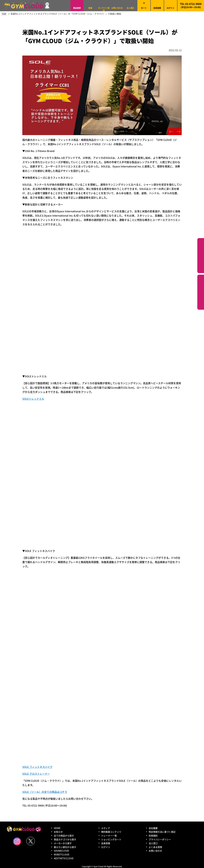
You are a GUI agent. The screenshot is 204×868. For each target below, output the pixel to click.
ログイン (171, 8)
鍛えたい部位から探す (201, 292)
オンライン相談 (104, 9)
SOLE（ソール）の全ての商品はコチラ (45, 792)
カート (144, 5)
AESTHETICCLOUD (64, 858)
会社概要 (153, 828)
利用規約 (153, 836)
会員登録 (157, 8)
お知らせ (58, 832)
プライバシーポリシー (160, 839)
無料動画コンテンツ (111, 832)
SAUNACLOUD (61, 851)
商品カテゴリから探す (65, 839)
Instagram (17, 841)
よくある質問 (155, 847)
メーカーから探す (63, 843)
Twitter (31, 841)
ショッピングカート (111, 839)
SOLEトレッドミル (33, 399)
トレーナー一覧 (109, 836)
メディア (106, 828)
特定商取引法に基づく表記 (162, 832)
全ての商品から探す (64, 836)
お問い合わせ (117, 8)
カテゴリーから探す (201, 256)
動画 (90, 8)
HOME (57, 828)
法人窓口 (130, 8)
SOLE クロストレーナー (36, 774)
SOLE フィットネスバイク (37, 767)
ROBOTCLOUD (62, 854)
